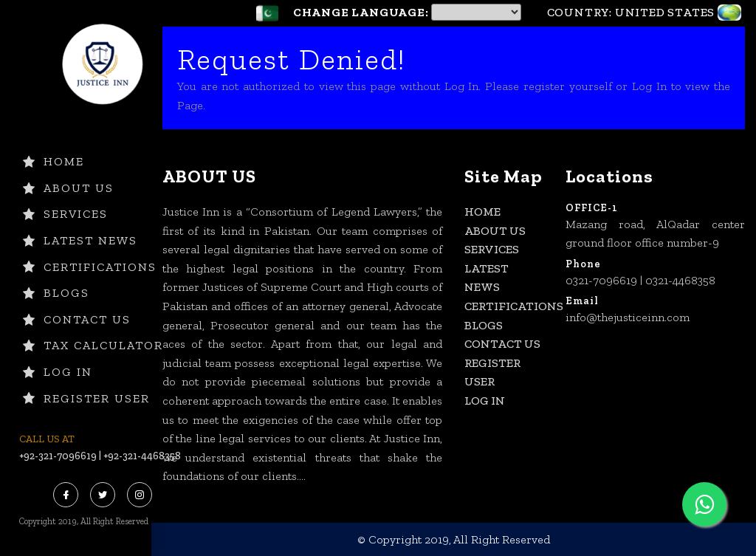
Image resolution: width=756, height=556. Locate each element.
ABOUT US (68, 188)
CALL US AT (47, 439)
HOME (54, 161)
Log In (58, 372)
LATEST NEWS (80, 240)
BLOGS (56, 293)
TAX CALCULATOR (93, 345)
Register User (86, 398)
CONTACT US (77, 319)
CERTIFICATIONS (90, 267)
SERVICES (65, 214)
